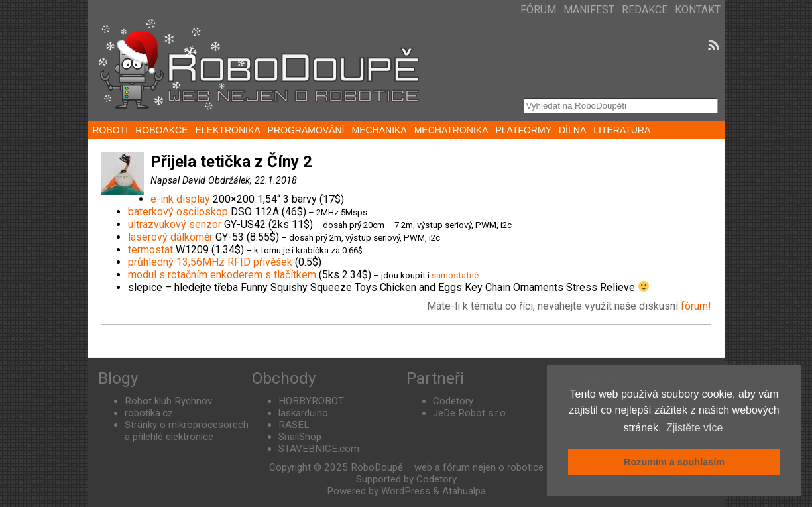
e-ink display (180, 199)
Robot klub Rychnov (168, 401)
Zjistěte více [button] (694, 428)
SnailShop (300, 437)
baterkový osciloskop (178, 212)
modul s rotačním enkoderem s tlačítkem (222, 275)
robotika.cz (149, 413)
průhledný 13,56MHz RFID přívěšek (210, 262)
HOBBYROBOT (311, 401)
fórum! (696, 306)
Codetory (453, 401)
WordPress (406, 491)
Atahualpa (464, 491)
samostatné (455, 275)
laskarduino (303, 413)
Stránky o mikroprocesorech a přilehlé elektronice (187, 431)
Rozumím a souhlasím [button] (674, 462)
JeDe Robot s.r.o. (470, 413)
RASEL (294, 425)
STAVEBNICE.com (319, 449)
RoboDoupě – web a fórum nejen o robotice (447, 467)
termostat (150, 250)
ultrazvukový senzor (175, 224)
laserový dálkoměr (170, 237)
